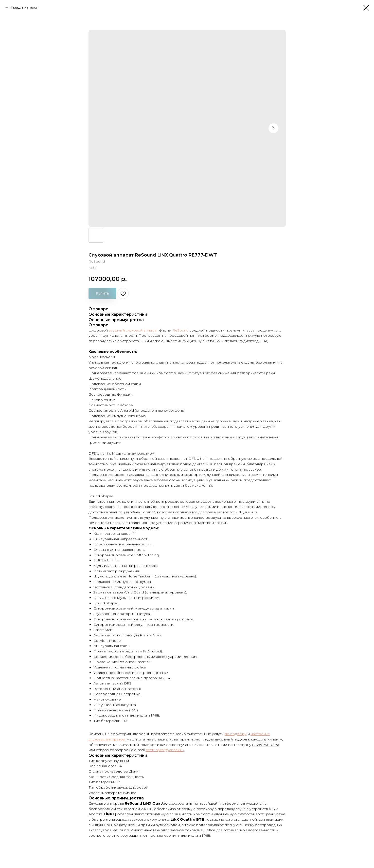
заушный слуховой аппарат (134, 330)
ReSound (180, 330)
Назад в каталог (24, 7)
